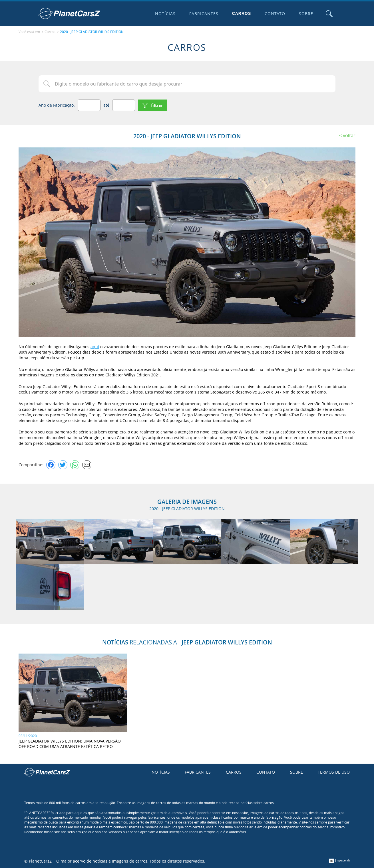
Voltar (349, 135)
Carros (242, 13)
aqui (95, 347)
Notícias (165, 14)
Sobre (306, 14)
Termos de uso (334, 772)
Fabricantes (204, 14)
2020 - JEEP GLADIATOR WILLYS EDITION (92, 32)
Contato (275, 14)
